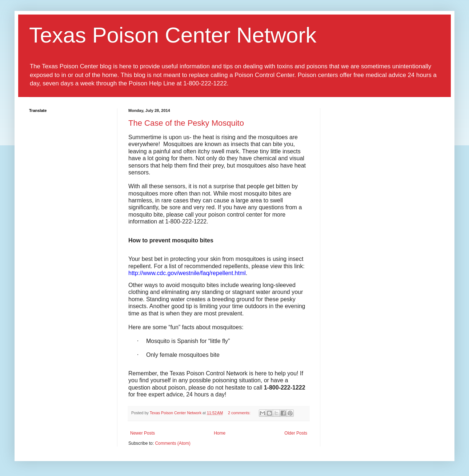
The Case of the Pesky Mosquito (186, 123)
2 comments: (240, 413)
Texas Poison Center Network (173, 35)
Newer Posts (143, 433)
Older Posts (296, 433)
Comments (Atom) (173, 443)
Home (220, 433)
